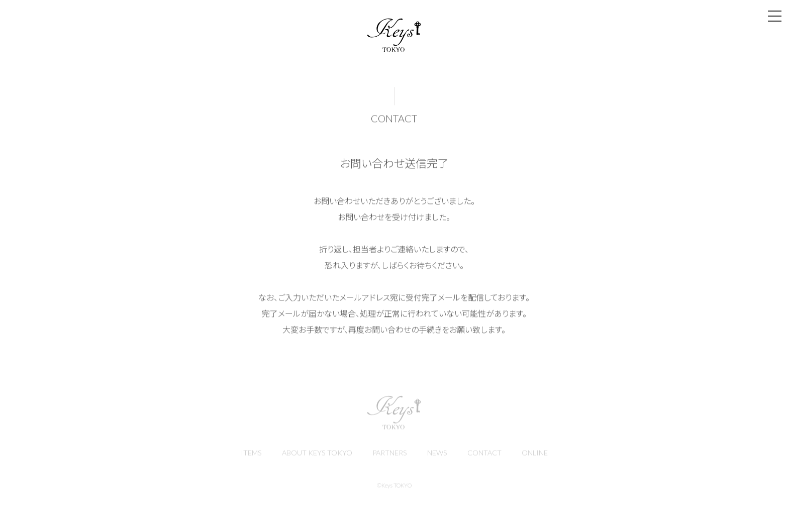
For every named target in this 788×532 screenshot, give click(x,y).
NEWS (438, 455)
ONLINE (537, 455)
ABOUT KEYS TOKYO (315, 455)
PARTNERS (389, 455)
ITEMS (249, 455)
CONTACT (486, 455)
